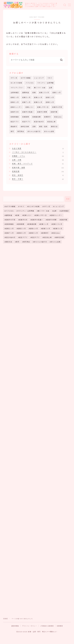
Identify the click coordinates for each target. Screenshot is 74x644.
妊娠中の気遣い (28, 112)
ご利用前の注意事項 (47, 626)
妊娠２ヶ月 (15, 97)
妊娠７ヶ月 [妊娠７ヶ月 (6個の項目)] (10, 233)
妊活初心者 (51, 121)
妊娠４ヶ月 (38, 97)
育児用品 (21, 131)
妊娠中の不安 (57, 107)
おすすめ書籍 (26, 78)
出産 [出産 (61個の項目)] (55, 211)
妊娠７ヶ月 (26, 102)
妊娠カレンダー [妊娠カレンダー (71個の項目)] (56, 215)
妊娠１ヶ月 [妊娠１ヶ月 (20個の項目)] (44, 224)
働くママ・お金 (40, 87)
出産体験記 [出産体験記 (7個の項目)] (65, 211)
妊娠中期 (54, 112)
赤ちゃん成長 (49, 131)
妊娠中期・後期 (38, 167)
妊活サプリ (26, 121)
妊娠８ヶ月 (38, 102)
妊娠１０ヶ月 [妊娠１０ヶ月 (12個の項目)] (57, 224)
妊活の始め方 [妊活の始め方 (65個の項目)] (10, 237)
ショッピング (39, 78)
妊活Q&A (58, 117)
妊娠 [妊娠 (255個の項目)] (18, 215)
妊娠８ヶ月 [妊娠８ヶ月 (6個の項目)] (22, 233)
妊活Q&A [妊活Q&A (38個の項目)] (56, 233)
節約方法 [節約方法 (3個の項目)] (9, 242)
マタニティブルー (17, 87)
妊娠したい (30, 107)
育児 (12, 131)
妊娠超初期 (37, 117)
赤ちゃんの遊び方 (34, 131)
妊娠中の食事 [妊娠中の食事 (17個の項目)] (52, 220)
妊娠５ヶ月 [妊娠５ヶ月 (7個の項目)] (46, 228)
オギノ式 (14, 78)
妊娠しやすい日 (43, 107)
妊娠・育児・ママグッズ (38, 164)
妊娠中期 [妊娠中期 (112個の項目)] (64, 220)
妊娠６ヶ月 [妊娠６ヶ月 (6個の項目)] (58, 228)
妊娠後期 (26, 117)
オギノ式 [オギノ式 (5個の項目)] (47, 206)
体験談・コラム (38, 156)
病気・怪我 (43, 126)
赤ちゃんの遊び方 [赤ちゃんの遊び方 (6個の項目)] (40, 242)
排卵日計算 (25, 126)
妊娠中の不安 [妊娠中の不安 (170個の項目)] (10, 220)
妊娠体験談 (15, 117)
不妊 (29, 87)
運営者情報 (15, 626)
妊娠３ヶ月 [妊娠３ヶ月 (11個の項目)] (22, 228)
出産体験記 (15, 92)
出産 (51, 87)
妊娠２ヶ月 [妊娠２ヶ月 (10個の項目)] (10, 228)
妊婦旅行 (47, 117)
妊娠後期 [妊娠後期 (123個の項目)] (21, 224)
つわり (50, 78)
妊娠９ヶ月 (50, 102)
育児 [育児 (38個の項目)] (18, 242)
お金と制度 (38, 148)
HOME (6, 619)
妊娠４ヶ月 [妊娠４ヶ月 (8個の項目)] (34, 228)
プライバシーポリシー (29, 626)
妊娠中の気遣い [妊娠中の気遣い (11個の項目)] (37, 220)
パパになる (30, 83)
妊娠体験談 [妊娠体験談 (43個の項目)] (10, 224)
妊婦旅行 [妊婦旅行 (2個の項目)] (45, 233)
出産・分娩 (38, 160)
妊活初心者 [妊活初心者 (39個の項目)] (48, 237)
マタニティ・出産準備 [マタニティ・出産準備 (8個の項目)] (26, 211)
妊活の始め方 (39, 121)
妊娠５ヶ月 (50, 97)
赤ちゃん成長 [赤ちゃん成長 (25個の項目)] (56, 242)
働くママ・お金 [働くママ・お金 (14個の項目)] (44, 211)
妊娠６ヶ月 (15, 102)
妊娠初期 (38, 171)
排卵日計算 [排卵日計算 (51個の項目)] (60, 237)
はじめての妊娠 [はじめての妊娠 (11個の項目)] (34, 206)
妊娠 (34, 92)
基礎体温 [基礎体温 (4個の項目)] (9, 215)
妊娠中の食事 (42, 112)
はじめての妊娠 (16, 83)
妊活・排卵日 (38, 175)
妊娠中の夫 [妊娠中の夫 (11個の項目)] (23, 220)
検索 (68, 199)
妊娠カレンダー (16, 107)
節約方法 (54, 126)
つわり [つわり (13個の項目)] (22, 206)
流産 (34, 126)
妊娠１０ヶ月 (44, 92)
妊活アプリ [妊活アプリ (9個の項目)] (23, 237)
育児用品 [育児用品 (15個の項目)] (27, 242)
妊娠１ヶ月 (57, 92)
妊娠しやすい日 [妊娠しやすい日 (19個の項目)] (41, 215)
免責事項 (60, 626)
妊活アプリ (15, 121)
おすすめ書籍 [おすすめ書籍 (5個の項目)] (10, 206)
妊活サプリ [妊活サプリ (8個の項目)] (36, 237)
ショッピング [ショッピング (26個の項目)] (59, 206)
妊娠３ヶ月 (26, 97)
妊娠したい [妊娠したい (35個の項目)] (27, 215)
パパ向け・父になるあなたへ (38, 152)
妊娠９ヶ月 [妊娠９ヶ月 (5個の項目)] (34, 233)
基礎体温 (26, 92)
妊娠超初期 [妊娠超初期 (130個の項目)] (32, 224)
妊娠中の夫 (15, 112)
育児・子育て (38, 179)
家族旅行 (14, 126)
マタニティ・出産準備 (45, 83)
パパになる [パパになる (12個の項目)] (10, 211)
